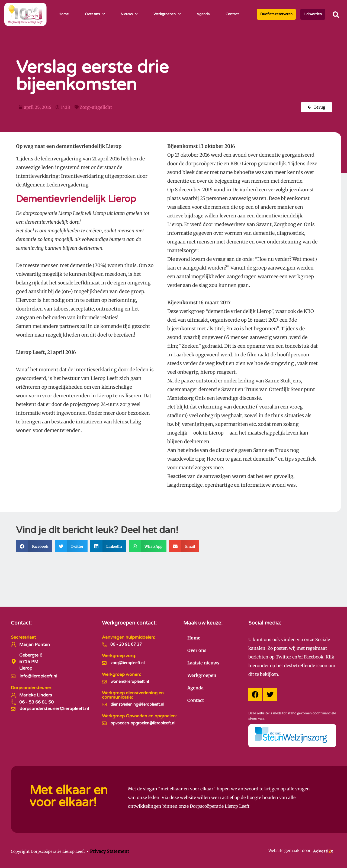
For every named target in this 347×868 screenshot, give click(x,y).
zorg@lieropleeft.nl (128, 663)
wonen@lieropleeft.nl (130, 682)
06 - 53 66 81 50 (36, 702)
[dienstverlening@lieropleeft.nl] (104, 704)
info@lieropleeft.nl (38, 676)
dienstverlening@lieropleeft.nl (137, 704)
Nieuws (129, 14)
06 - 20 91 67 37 (126, 644)
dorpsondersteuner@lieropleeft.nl (54, 709)
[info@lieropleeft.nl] (13, 676)
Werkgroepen (167, 14)
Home (64, 14)
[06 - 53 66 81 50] (14, 702)
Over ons (95, 14)
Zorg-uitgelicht (96, 107)
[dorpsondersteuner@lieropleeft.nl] (13, 709)
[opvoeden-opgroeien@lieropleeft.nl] (104, 723)
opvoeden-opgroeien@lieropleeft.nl (143, 723)
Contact (232, 14)
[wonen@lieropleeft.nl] (104, 682)
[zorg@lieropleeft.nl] (104, 663)
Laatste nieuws (203, 663)
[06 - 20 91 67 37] (105, 644)
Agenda (203, 14)
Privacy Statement (110, 851)
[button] (336, 15)
